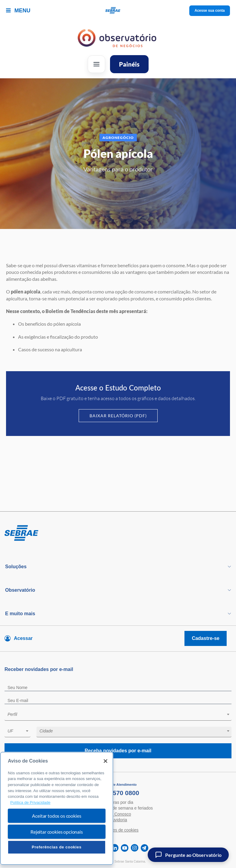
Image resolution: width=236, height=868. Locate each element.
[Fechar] (105, 761)
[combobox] (118, 715)
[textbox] (121, 714)
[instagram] (135, 848)
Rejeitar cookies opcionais (57, 832)
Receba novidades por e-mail (118, 751)
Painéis (129, 64)
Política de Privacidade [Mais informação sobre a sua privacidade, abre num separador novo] (30, 802)
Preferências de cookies (57, 847)
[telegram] (145, 848)
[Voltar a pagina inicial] (118, 11)
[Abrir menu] (96, 64)
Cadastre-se (206, 638)
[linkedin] (115, 848)
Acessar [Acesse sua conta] (23, 638)
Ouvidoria (118, 820)
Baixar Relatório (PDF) (118, 416)
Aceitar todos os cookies (57, 816)
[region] (57, 808)
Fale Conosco (118, 814)
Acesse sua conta (210, 11)
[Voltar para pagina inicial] (118, 533)
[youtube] (125, 848)
